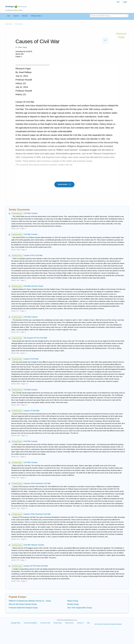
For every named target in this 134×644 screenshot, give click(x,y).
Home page (9, 24)
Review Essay (73, 604)
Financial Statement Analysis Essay (23, 608)
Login (125, 2)
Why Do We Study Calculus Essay (23, 604)
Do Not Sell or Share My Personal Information (108, 624)
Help (88, 623)
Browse (25, 16)
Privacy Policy (58, 623)
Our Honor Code (45, 623)
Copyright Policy (15, 623)
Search (16, 16)
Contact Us (80, 623)
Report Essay (73, 601)
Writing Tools (36, 16)
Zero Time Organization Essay (80, 608)
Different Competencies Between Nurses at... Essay (30, 601)
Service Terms (69, 623)
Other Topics (19, 24)
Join (118, 2)
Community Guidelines (30, 623)
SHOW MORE (64, 184)
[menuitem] (118, 2)
